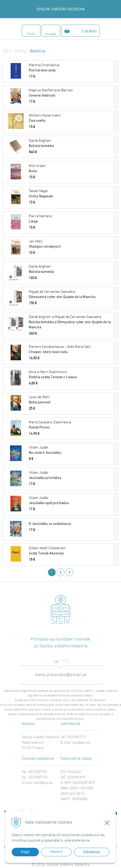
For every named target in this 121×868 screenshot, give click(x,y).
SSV (7, 51)
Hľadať (31, 34)
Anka (70, 168)
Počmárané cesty (70, 68)
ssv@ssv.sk (81, 743)
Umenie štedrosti (70, 93)
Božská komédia (70, 143)
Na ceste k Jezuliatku (70, 450)
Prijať (25, 852)
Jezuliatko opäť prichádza (70, 500)
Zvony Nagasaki (70, 194)
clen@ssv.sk (43, 783)
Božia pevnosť (70, 400)
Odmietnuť (91, 852)
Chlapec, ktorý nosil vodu (70, 349)
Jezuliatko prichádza (70, 475)
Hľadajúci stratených (70, 244)
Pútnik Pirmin (70, 425)
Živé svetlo (70, 118)
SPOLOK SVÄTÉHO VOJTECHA (60, 9)
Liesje (70, 219)
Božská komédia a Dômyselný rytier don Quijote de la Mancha (70, 322)
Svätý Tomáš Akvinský (70, 551)
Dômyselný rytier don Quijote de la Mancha (70, 294)
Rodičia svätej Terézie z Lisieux (70, 374)
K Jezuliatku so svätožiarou (50, 523)
